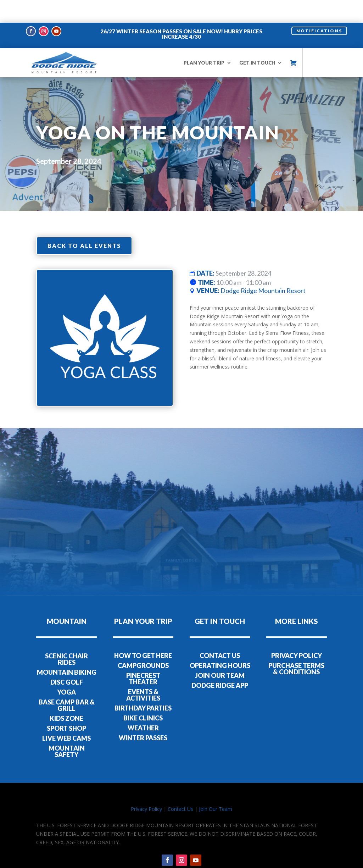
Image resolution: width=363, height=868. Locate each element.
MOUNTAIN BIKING (67, 649)
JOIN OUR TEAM (220, 653)
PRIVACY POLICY (297, 633)
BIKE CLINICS (143, 696)
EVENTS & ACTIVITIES (143, 673)
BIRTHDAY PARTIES (143, 686)
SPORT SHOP (66, 706)
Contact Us (180, 786)
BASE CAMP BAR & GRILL (67, 682)
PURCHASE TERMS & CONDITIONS (296, 646)
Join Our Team (216, 786)
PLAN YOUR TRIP (204, 40)
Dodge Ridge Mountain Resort (263, 268)
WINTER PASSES (143, 715)
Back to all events (84, 223)
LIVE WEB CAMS (66, 715)
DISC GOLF (67, 659)
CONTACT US (220, 633)
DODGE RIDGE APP (220, 663)
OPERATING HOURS (220, 643)
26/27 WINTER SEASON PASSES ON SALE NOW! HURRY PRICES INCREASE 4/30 (181, 11)
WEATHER (143, 706)
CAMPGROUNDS (143, 643)
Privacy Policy (146, 786)
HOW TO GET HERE (143, 633)
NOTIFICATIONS (319, 8)
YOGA (66, 669)
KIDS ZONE (66, 696)
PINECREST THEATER (143, 656)
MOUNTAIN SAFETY (67, 729)
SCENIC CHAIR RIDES (66, 636)
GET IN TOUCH (257, 40)
